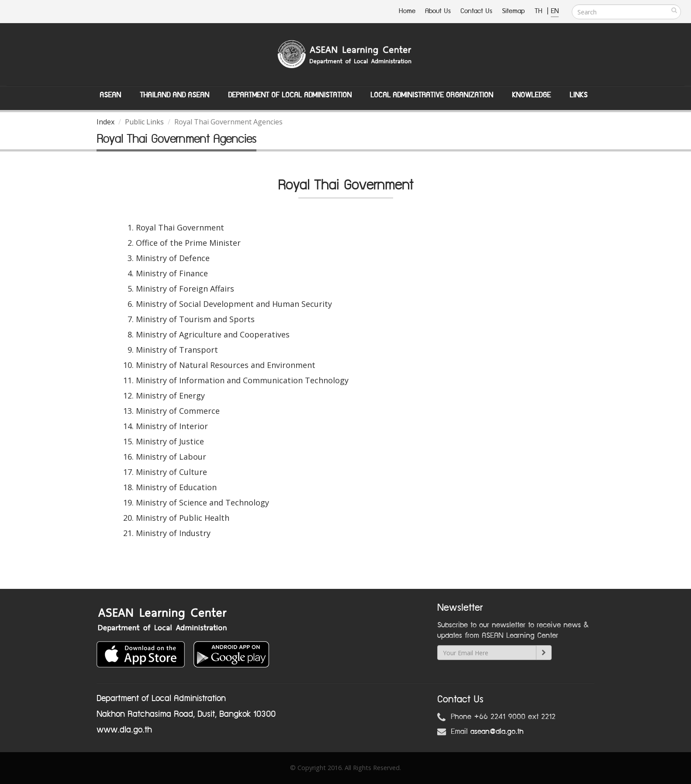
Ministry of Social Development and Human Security (234, 304)
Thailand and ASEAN (174, 95)
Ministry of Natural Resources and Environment (226, 365)
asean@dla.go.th (497, 732)
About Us (438, 11)
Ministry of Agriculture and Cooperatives (213, 334)
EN (555, 11)
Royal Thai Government (180, 227)
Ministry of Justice (170, 441)
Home (407, 11)
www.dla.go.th (124, 730)
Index (105, 122)
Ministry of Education (176, 487)
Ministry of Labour (171, 457)
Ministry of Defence (173, 258)
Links (579, 95)
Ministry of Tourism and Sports (195, 319)
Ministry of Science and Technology (202, 502)
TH (540, 11)
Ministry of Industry (173, 533)
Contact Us (476, 11)
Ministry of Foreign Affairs (185, 289)
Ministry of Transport (177, 350)
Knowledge (531, 95)
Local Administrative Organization (432, 95)
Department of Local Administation (290, 95)
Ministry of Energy (170, 395)
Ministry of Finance (172, 273)
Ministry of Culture (171, 472)
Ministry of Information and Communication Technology (242, 380)
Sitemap (513, 11)
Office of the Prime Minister (188, 243)
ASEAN (110, 95)
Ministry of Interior (172, 426)
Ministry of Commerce (178, 411)
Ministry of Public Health (183, 518)
